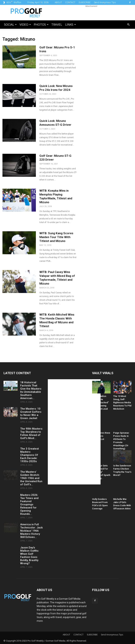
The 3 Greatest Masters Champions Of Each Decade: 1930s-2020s (30, 455)
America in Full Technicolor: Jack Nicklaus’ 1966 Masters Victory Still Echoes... (31, 531)
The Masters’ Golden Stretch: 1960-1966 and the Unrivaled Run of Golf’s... (31, 478)
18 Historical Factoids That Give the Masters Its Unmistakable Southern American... (31, 390)
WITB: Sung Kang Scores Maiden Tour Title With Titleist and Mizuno (56, 237)
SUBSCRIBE (85, 2)
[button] (128, 25)
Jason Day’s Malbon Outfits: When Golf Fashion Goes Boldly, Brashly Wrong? (30, 555)
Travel (57, 24)
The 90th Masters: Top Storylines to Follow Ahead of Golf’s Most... (32, 433)
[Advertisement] (91, 13)
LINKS (71, 24)
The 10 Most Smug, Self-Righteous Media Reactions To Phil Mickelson (122, 402)
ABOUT (58, 2)
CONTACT (70, 2)
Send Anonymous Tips (105, 2)
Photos (41, 24)
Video (25, 24)
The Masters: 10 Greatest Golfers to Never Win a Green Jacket (31, 413)
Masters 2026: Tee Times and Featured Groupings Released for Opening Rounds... (29, 504)
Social (10, 24)
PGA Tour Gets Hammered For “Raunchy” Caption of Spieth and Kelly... (101, 472)
